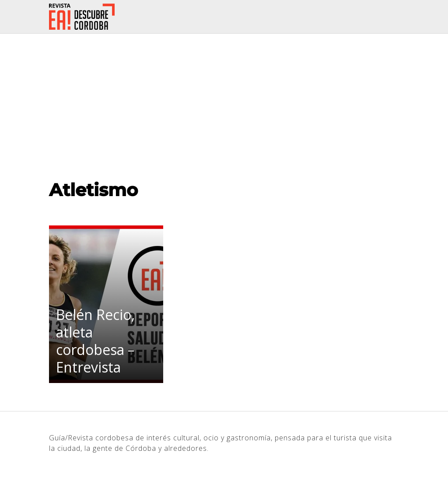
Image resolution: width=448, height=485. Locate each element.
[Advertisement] (224, 99)
